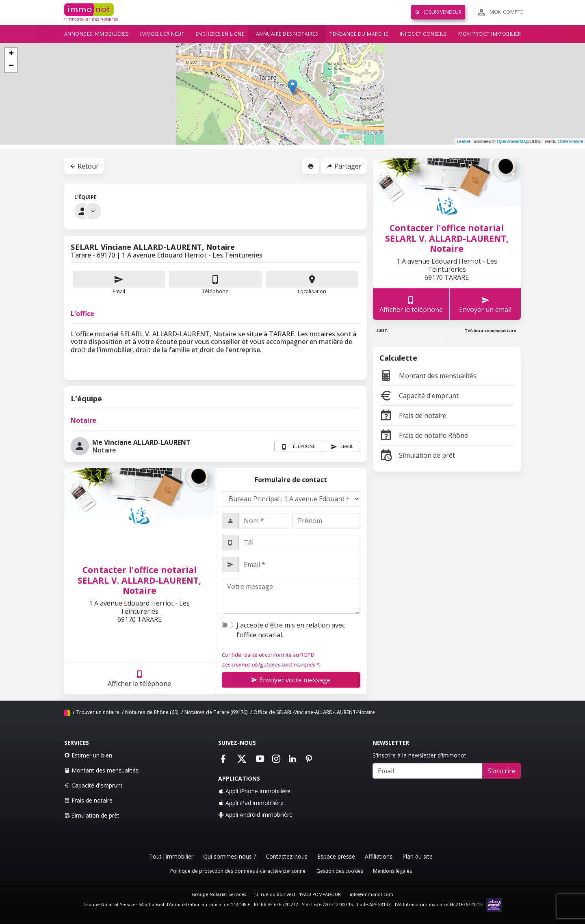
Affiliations (379, 856)
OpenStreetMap (513, 141)
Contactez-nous (287, 856)
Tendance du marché (359, 34)
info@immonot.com (372, 894)
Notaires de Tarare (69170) (216, 712)
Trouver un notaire (98, 712)
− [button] (11, 66)
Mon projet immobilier (490, 34)
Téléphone (215, 291)
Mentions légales (392, 871)
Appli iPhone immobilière (254, 791)
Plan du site (417, 856)
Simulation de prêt (417, 455)
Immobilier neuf (162, 34)
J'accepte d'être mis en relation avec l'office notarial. (291, 630)
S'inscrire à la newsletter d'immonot (419, 755)
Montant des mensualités (428, 376)
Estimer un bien (88, 755)
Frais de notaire (413, 415)
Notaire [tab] (83, 420)
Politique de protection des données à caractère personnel (238, 871)
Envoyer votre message (291, 680)
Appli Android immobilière (255, 815)
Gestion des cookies (340, 871)
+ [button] (11, 54)
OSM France (570, 141)
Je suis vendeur (438, 12)
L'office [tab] (82, 314)
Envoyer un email (485, 304)
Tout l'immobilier (171, 856)
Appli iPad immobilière (251, 803)
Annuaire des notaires (287, 34)
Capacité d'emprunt (419, 396)
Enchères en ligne (220, 34)
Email (119, 283)
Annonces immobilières (96, 34)
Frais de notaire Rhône (424, 435)
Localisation (312, 283)
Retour (84, 166)
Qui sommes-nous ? (230, 856)
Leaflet (463, 141)
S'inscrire (502, 771)
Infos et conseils (423, 34)
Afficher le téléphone (139, 678)
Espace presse (336, 856)
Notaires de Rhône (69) (152, 712)
